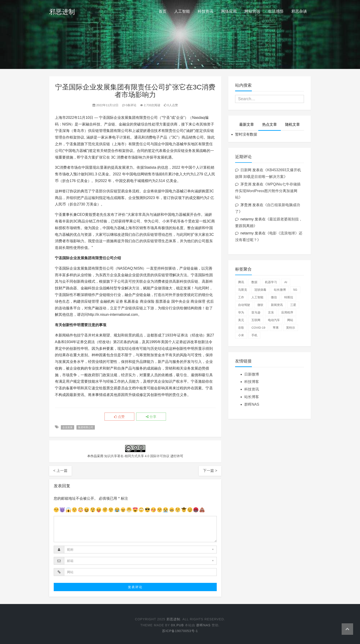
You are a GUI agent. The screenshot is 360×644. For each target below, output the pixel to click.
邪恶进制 (62, 12)
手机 (254, 335)
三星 (293, 305)
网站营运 (252, 11)
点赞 (119, 417)
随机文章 (292, 124)
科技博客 (252, 382)
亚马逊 (256, 312)
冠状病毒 (260, 290)
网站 (290, 320)
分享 (151, 417)
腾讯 (241, 282)
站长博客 (252, 397)
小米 (241, 335)
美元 (241, 320)
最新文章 (247, 124)
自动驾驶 (244, 305)
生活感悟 (276, 11)
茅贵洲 (246, 184)
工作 (241, 297)
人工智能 (182, 11)
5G (295, 290)
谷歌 (241, 328)
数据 (254, 282)
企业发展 (67, 427)
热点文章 (270, 124)
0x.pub (177, 625)
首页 (163, 11)
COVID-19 (258, 328)
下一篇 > (210, 471)
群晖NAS (252, 404)
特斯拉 (289, 297)
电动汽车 (274, 320)
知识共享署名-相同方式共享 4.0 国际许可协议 (137, 456)
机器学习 (271, 282)
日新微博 (252, 374)
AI (286, 282)
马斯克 (243, 290)
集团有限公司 (86, 427)
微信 (274, 297)
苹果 (276, 328)
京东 (271, 312)
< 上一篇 (60, 471)
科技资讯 (205, 11)
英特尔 (291, 328)
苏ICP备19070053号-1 (180, 631)
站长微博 (280, 290)
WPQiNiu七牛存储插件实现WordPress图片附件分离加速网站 (268, 191)
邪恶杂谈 (299, 11)
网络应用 (229, 11)
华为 (241, 312)
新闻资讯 (277, 305)
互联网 (256, 320)
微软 (260, 305)
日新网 (246, 170)
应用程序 (287, 312)
